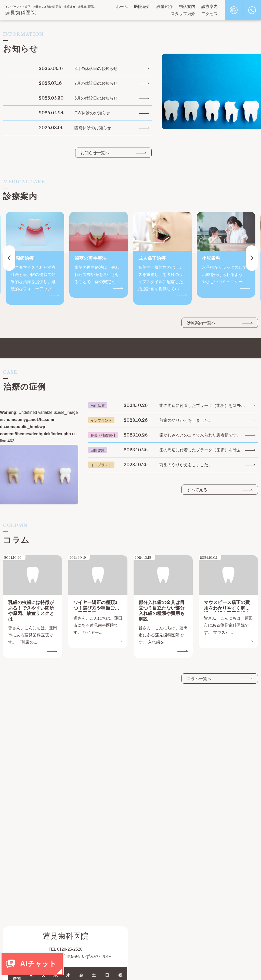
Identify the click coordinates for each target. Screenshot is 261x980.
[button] (252, 258)
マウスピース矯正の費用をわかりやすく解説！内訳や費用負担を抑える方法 (227, 606)
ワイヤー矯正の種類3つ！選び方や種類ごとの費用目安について (96, 606)
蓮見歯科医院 (20, 13)
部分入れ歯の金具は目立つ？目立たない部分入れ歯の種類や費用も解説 (162, 611)
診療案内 (210, 7)
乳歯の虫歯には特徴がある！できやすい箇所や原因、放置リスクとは (31, 611)
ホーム (122, 7)
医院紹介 (142, 7)
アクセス (210, 14)
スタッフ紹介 (183, 14)
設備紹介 (165, 7)
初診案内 (187, 7)
